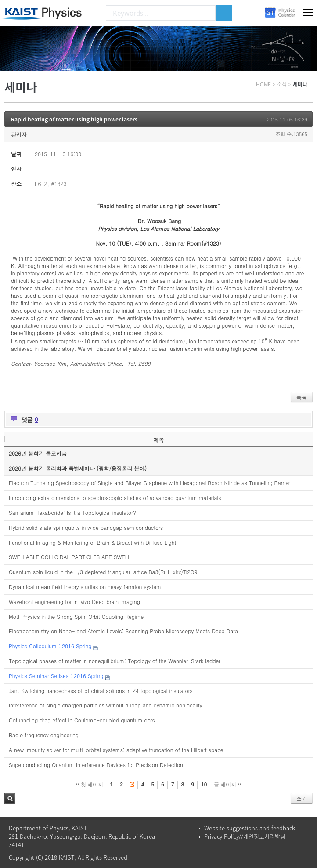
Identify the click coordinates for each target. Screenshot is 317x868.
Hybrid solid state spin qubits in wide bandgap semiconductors (86, 527)
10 (204, 785)
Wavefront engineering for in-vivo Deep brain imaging (74, 602)
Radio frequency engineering (44, 735)
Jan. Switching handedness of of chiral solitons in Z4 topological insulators (101, 691)
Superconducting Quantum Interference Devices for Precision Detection (96, 765)
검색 (10, 798)
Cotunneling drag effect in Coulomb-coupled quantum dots (82, 720)
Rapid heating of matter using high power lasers (74, 119)
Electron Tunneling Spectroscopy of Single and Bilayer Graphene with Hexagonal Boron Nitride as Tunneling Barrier (149, 483)
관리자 (19, 134)
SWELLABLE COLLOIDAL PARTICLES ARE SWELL (70, 557)
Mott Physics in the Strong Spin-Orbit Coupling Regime (76, 616)
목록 (302, 397)
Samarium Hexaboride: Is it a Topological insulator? (72, 513)
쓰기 (302, 798)
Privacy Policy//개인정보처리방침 (245, 836)
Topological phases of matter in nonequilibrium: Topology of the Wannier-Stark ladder (115, 661)
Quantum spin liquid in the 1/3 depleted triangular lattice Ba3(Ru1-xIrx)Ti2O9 (103, 572)
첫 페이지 (90, 785)
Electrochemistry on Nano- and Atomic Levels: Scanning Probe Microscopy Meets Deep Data (123, 631)
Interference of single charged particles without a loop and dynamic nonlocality (106, 705)
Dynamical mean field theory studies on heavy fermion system (85, 587)
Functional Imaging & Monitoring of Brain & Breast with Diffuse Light (92, 542)
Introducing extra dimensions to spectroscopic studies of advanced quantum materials (115, 498)
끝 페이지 (228, 785)
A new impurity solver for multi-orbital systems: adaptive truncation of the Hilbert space (116, 750)
